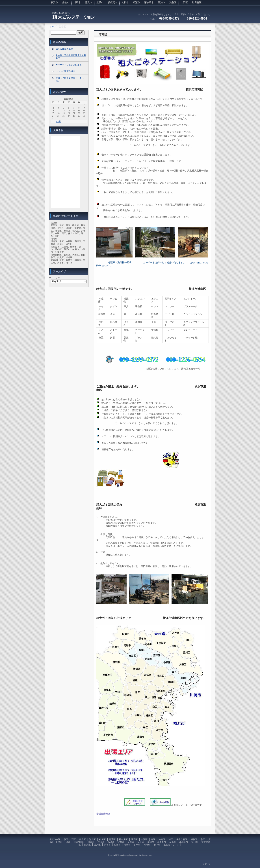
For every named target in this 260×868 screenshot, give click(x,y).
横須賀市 (112, 2)
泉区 (66, 839)
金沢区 (144, 839)
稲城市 (127, 845)
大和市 (125, 2)
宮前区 (121, 842)
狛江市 (117, 845)
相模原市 (184, 842)
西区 (74, 839)
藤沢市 (89, 2)
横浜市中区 (55, 839)
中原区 (101, 842)
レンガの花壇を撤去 (65, 71)
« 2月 (58, 121)
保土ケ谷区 (182, 839)
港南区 (103, 34)
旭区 (171, 839)
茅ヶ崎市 (149, 2)
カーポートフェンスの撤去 (69, 65)
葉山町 (173, 842)
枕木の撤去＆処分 (64, 49)
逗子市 (100, 2)
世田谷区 (197, 2)
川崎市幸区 (79, 842)
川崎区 (91, 842)
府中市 (157, 845)
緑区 (68, 842)
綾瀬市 (136, 2)
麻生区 (141, 842)
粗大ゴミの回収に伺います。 (73, 17)
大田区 (184, 2)
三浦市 (162, 2)
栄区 (60, 842)
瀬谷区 (194, 839)
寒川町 (195, 842)
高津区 (111, 842)
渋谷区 (173, 2)
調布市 (107, 845)
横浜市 (54, 2)
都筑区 (102, 839)
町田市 (147, 845)
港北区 (92, 839)
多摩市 (137, 845)
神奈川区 (123, 839)
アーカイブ (54, 278)
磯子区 (134, 839)
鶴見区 (83, 839)
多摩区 (131, 842)
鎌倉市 (66, 2)
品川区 (97, 845)
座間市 (151, 842)
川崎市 (77, 2)
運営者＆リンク (171, 845)
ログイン (207, 864)
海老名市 (162, 842)
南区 (153, 839)
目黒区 (87, 845)
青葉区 (112, 839)
